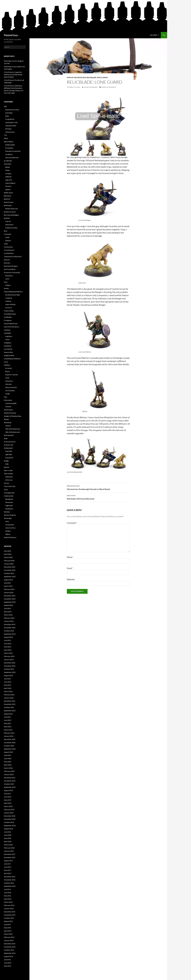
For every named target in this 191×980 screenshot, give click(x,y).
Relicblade (91, 77)
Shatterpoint (8, 448)
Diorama (7, 263)
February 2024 (9, 618)
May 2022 (7, 685)
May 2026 (7, 551)
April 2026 (8, 554)
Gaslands (7, 330)
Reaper (6, 419)
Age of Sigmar (9, 142)
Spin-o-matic (102, 77)
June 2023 (8, 644)
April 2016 (8, 899)
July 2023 (7, 640)
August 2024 (8, 605)
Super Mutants (10, 304)
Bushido (7, 218)
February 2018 (9, 848)
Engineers (9, 336)
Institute (8, 301)
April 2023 (8, 650)
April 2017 (8, 873)
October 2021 (9, 707)
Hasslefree (8, 346)
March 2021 (8, 730)
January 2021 (9, 736)
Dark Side (9, 451)
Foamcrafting (9, 311)
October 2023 (9, 631)
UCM (7, 279)
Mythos (8, 285)
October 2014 (9, 950)
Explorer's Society (12, 375)
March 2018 (8, 845)
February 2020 (9, 771)
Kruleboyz (9, 154)
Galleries (154, 35)
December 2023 (10, 624)
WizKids (7, 512)
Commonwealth (11, 403)
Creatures (9, 298)
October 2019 (9, 784)
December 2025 (10, 567)
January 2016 (9, 909)
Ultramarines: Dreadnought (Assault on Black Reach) (98, 487)
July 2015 (7, 924)
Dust (6, 282)
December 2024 (10, 596)
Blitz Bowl (7, 196)
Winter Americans (12, 209)
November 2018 (10, 819)
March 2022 (8, 691)
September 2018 (10, 826)
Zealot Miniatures (10, 537)
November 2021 (10, 704)
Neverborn (9, 381)
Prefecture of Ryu (11, 228)
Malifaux (7, 365)
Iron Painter (8, 349)
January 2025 (9, 592)
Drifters (8, 531)
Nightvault (9, 505)
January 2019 (9, 813)
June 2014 (8, 963)
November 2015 (10, 915)
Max (6, 397)
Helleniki (8, 177)
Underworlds (9, 496)
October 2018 (9, 822)
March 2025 (8, 586)
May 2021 (7, 723)
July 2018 (7, 832)
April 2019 (8, 803)
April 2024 (8, 612)
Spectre (7, 467)
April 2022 (8, 688)
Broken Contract (10, 212)
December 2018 (10, 816)
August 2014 (8, 956)
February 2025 (9, 589)
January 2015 (9, 940)
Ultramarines (10, 132)
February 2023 (9, 656)
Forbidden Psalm (10, 314)
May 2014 (7, 966)
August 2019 (8, 790)
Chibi (6, 244)
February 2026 (9, 561)
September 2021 (10, 711)
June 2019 (8, 797)
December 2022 (10, 663)
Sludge (6, 461)
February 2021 (9, 733)
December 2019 (10, 778)
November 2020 (10, 743)
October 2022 (9, 669)
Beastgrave (9, 499)
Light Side (9, 454)
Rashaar (8, 241)
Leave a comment (109, 87)
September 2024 (10, 602)
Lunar (6, 362)
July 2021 (7, 717)
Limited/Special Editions (12, 359)
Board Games (9, 202)
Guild (7, 237)
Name (70, 557)
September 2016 (10, 886)
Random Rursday (10, 413)
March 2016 (8, 902)
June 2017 (8, 867)
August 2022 (8, 675)
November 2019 (10, 781)
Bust (6, 231)
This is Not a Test (10, 486)
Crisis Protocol (9, 250)
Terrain (6, 483)
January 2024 (9, 621)
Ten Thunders (10, 391)
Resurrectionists (11, 387)
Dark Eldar (9, 113)
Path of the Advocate (76, 77)
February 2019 (9, 810)
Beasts (8, 167)
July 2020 (7, 755)
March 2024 (8, 615)
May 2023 (7, 647)
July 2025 (7, 583)
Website (71, 579)
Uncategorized (9, 493)
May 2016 (7, 896)
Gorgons (8, 174)
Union (7, 340)
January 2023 (9, 660)
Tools (6, 490)
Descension (9, 225)
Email (70, 568)
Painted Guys (11, 35)
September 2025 (10, 577)
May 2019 (7, 800)
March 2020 (8, 768)
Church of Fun (10, 528)
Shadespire (9, 509)
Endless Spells (10, 145)
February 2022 (9, 695)
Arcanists (9, 368)
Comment (72, 523)
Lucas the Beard (91, 87)
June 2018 (8, 835)
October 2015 (9, 918)
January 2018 (9, 851)
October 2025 (9, 573)
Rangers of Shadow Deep (13, 416)
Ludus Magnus (10, 183)
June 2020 (8, 758)
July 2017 (7, 864)
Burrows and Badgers (11, 215)
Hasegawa (7, 343)
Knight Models (9, 355)
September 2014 (10, 953)
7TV (5, 135)
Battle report (8, 193)
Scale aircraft (8, 445)
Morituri (8, 186)
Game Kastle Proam (11, 324)
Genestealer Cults (11, 122)
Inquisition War (11, 126)
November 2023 (10, 628)
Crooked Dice (9, 253)
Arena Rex (8, 164)
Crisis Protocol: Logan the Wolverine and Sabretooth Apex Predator (13, 75)
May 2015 (7, 928)
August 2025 (8, 580)
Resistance (9, 276)
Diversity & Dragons (11, 266)
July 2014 (7, 960)
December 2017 (10, 854)
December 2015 (10, 912)
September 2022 (10, 672)
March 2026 (8, 557)
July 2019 (7, 794)
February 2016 (9, 905)
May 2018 (7, 838)
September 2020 (10, 749)
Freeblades (8, 317)
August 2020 (8, 752)
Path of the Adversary (13, 429)
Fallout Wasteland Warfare (13, 292)
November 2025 (10, 570)
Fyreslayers (9, 148)
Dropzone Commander (12, 272)
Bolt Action (8, 205)
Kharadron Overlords (13, 151)
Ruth (6, 438)
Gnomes (8, 407)
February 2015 (9, 937)
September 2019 (10, 787)
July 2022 (7, 679)
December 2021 (10, 701)
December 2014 (10, 944)
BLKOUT (7, 199)
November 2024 (10, 599)
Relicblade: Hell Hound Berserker (98, 497)
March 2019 (8, 806)
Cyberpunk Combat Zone (13, 257)
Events (6, 288)
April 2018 (8, 841)
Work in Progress (10, 515)
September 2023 (10, 634)
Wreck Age (8, 518)
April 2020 (8, 765)
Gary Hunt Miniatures (12, 327)
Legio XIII (9, 180)
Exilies (7, 170)
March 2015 (8, 934)
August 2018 (8, 829)
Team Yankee (8, 474)
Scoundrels (9, 458)
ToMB (7, 394)
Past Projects (8, 410)
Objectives (9, 477)
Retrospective (9, 435)
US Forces (9, 480)
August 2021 (8, 714)
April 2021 (8, 727)
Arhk (7, 521)
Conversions (8, 247)
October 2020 (9, 746)
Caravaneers (10, 525)
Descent (7, 260)
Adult (6, 138)
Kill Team (8, 129)
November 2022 (10, 666)
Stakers (8, 534)
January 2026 (9, 564)
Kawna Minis (8, 352)
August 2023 (8, 637)
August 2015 (8, 921)
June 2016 (8, 893)
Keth (7, 464)
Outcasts (8, 384)
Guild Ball (7, 333)
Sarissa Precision (10, 442)
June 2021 (8, 720)
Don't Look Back (10, 269)
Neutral (8, 426)
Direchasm (9, 502)
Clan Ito (8, 221)
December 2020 (10, 739)
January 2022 (9, 698)
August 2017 (8, 861)
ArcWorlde (8, 161)
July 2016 (7, 889)
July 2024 (7, 608)
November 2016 (10, 880)
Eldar (7, 116)
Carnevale (7, 234)
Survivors (9, 308)
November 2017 (10, 857)
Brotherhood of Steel (13, 295)
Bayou (8, 371)
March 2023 (8, 653)
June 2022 (8, 682)
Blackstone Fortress (12, 110)
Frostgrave (8, 320)
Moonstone (8, 400)
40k (5, 106)
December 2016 (10, 877)
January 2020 (9, 774)
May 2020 (7, 762)
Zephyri (8, 189)
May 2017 (7, 870)
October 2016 (9, 883)
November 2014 (10, 947)
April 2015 (8, 931)
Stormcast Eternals (12, 158)
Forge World (10, 119)
